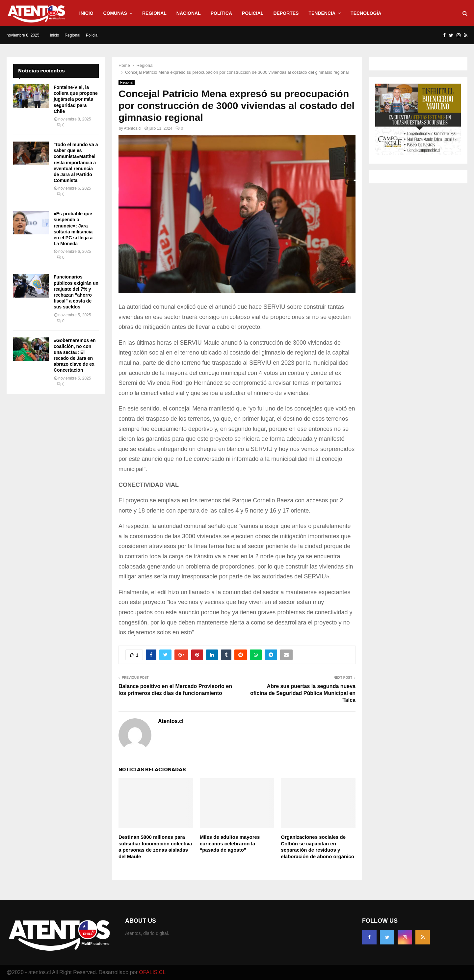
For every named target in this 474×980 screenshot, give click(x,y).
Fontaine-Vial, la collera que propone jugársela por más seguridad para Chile (76, 99)
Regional (154, 13)
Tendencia (322, 13)
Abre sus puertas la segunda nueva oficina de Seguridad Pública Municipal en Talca (303, 693)
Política (221, 13)
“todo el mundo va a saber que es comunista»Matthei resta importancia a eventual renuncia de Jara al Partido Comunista (76, 162)
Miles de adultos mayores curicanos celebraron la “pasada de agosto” (230, 843)
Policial (253, 13)
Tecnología (366, 13)
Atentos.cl (132, 128)
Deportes (286, 13)
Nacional (189, 13)
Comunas (115, 13)
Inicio (86, 13)
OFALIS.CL (152, 972)
